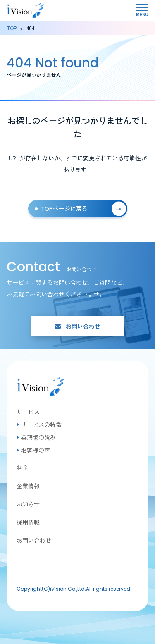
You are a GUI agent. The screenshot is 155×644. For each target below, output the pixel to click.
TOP (12, 28)
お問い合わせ (78, 326)
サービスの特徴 (41, 425)
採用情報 (28, 522)
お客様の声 (36, 450)
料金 (22, 467)
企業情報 (28, 486)
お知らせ (28, 504)
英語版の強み (38, 437)
